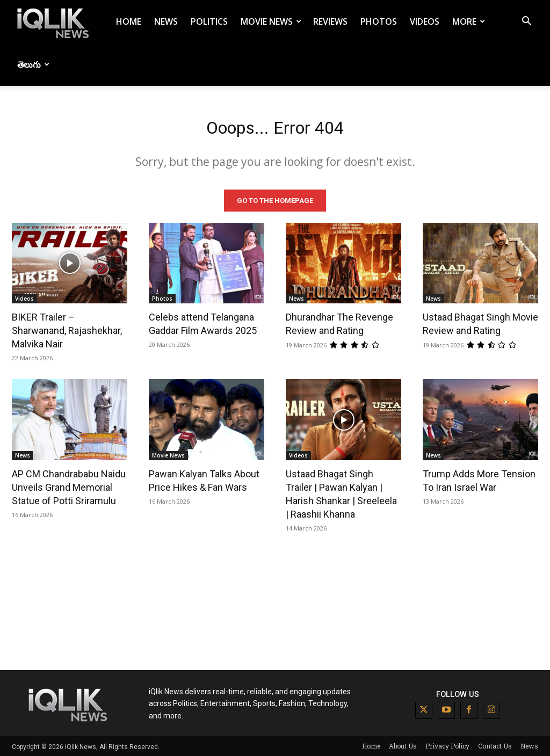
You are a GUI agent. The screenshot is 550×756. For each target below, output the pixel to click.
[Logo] (55, 22)
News (166, 21)
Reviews (330, 21)
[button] (526, 22)
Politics (209, 21)
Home (129, 21)
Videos (425, 21)
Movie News (271, 21)
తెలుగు (33, 64)
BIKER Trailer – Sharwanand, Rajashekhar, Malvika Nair (67, 329)
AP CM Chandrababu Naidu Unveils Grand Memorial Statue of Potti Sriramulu (69, 486)
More (469, 21)
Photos (379, 21)
